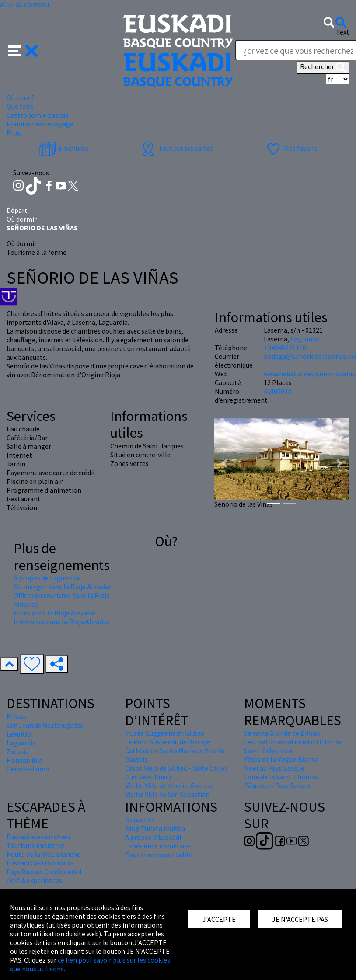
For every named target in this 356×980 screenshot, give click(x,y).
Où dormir (22, 219)
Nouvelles (140, 820)
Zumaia (18, 751)
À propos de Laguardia (46, 578)
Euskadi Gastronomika (40, 863)
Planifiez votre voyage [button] (40, 124)
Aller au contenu (24, 4)
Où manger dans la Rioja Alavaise (63, 587)
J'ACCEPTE (219, 919)
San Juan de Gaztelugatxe (45, 725)
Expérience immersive (158, 846)
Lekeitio (19, 734)
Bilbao (16, 716)
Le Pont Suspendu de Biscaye (168, 742)
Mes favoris (291, 148)
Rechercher (323, 67)
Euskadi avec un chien (38, 837)
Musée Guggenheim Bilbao (165, 733)
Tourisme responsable (159, 855)
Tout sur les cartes (176, 148)
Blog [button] (14, 132)
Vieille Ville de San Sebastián (167, 794)
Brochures (63, 148)
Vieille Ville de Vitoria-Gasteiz (169, 785)
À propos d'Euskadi (153, 837)
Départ (17, 210)
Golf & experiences (34, 880)
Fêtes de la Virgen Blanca (281, 759)
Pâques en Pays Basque (278, 785)
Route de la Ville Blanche (44, 854)
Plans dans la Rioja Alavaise (54, 613)
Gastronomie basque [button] (38, 115)
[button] (23, 50)
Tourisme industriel (36, 845)
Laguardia (305, 339)
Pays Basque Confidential (44, 872)
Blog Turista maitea (155, 828)
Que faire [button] (20, 106)
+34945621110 (285, 348)
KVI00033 (277, 391)
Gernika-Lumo (28, 769)
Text (343, 32)
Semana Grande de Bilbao (282, 733)
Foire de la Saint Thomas (281, 777)
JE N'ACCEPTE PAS (300, 919)
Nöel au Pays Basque (274, 768)
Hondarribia (24, 760)
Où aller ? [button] (21, 97)
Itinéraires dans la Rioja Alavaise (62, 622)
